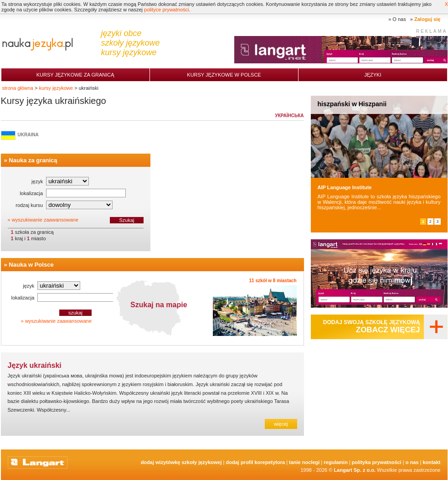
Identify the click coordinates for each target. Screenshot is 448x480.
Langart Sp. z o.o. (355, 470)
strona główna (18, 88)
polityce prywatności (166, 10)
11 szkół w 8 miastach (273, 281)
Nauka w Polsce (31, 265)
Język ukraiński (35, 365)
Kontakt (431, 462)
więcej (281, 424)
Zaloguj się (427, 19)
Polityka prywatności (377, 462)
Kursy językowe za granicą (75, 75)
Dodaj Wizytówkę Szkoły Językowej (181, 462)
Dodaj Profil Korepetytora (256, 462)
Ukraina (28, 135)
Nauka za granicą (33, 160)
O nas (399, 19)
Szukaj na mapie (159, 305)
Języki (373, 75)
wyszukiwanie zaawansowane (45, 220)
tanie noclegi (304, 462)
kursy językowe (56, 88)
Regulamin (336, 462)
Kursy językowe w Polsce (224, 75)
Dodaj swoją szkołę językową (372, 327)
